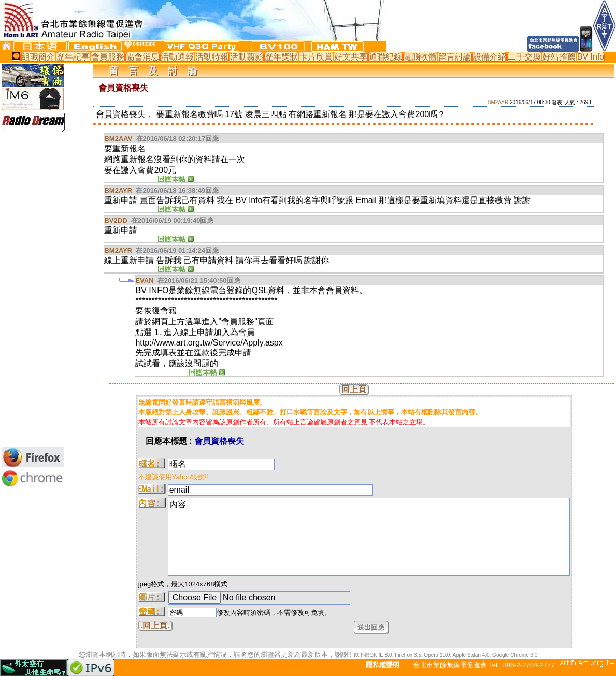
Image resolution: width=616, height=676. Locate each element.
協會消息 (142, 57)
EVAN (144, 281)
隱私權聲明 (383, 665)
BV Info (591, 57)
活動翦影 (247, 57)
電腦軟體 (420, 57)
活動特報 (212, 57)
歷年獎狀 (281, 57)
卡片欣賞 (316, 57)
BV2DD (116, 220)
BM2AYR (498, 102)
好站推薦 (559, 57)
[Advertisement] (33, 290)
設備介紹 (490, 57)
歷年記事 (73, 57)
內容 (369, 537)
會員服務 (108, 57)
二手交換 (524, 57)
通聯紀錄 (385, 57)
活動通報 (177, 57)
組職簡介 (38, 57)
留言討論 (455, 57)
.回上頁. (155, 625)
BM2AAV (118, 139)
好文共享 (351, 57)
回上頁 (354, 389)
